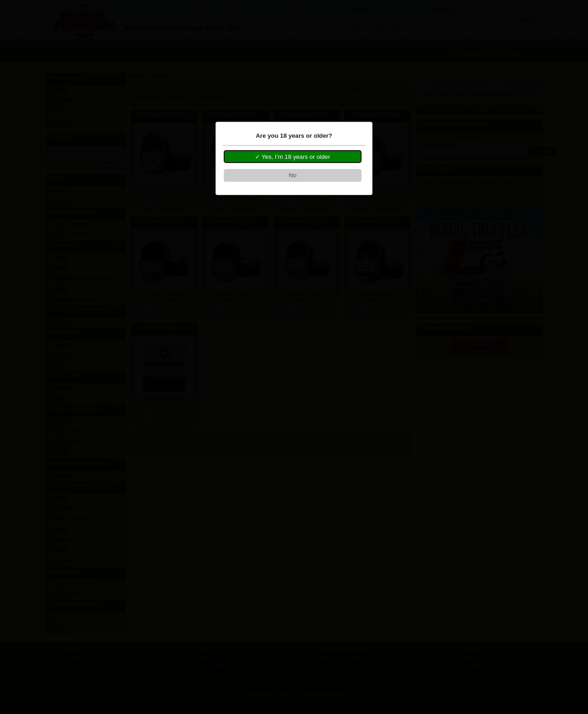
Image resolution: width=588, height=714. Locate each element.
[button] (293, 157)
